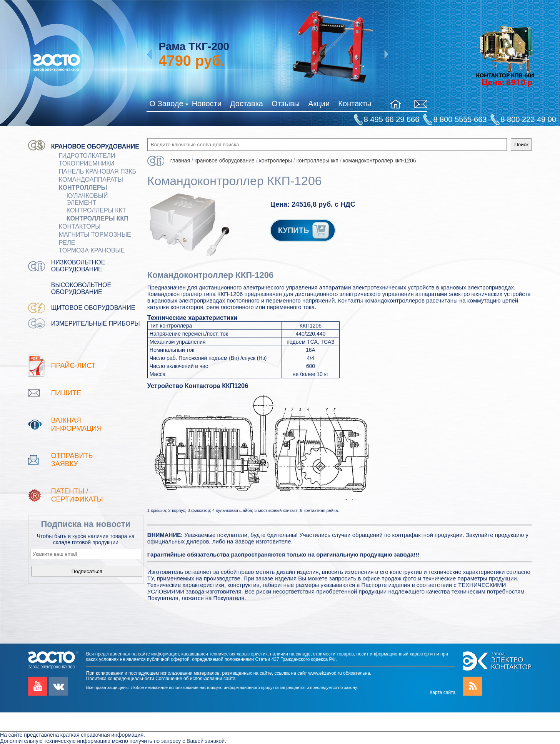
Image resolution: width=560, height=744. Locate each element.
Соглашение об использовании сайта (195, 679)
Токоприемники (87, 163)
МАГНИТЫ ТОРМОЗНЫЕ (95, 235)
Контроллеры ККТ (96, 210)
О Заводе (169, 105)
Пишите (66, 393)
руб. (192, 61)
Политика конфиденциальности (120, 679)
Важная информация (77, 424)
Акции (319, 104)
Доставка (247, 104)
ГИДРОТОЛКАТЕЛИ (87, 156)
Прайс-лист (73, 366)
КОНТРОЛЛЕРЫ (83, 188)
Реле (67, 243)
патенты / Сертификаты (77, 495)
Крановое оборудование (95, 146)
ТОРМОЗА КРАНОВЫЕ (92, 250)
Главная (180, 161)
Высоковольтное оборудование (81, 288)
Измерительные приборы (96, 324)
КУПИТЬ (304, 230)
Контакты (355, 104)
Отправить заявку (72, 460)
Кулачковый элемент (87, 199)
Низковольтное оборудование (78, 266)
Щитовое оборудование (93, 308)
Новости (207, 104)
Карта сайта (442, 692)
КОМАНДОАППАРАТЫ (91, 180)
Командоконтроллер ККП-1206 (379, 161)
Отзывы (286, 104)
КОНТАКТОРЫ (80, 227)
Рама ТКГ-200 (194, 46)
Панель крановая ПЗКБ (97, 171)
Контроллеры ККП (97, 218)
